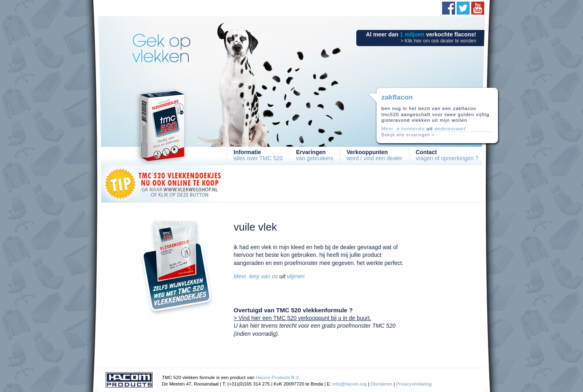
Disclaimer (381, 384)
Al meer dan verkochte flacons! (421, 37)
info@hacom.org (350, 384)
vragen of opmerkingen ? (447, 155)
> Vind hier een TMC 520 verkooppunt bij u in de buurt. (302, 318)
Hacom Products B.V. (278, 377)
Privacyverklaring (414, 384)
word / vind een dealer (374, 155)
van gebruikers (315, 155)
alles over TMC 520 (258, 155)
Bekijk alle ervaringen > (408, 135)
